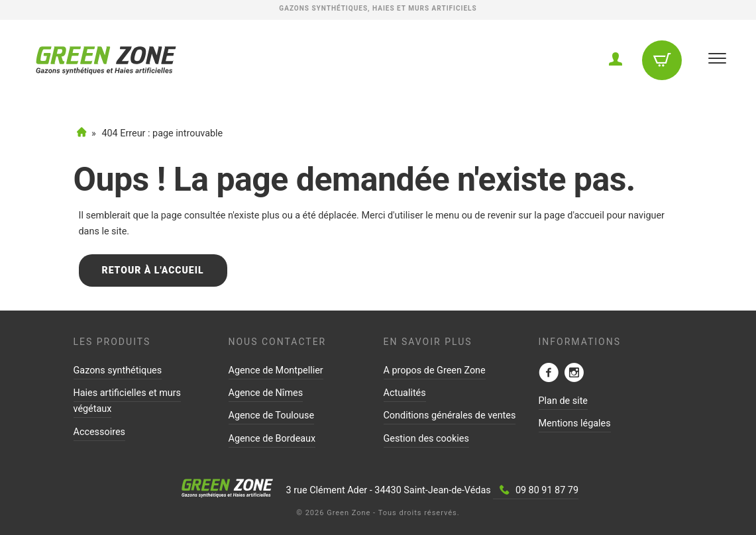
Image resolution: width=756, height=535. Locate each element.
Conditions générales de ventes (450, 415)
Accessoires (99, 432)
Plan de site (564, 401)
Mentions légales (575, 423)
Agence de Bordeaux (272, 439)
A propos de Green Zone (435, 370)
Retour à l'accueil (153, 270)
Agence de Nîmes (266, 393)
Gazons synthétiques (118, 370)
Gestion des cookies (426, 439)
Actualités (405, 393)
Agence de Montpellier (276, 370)
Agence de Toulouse (272, 415)
